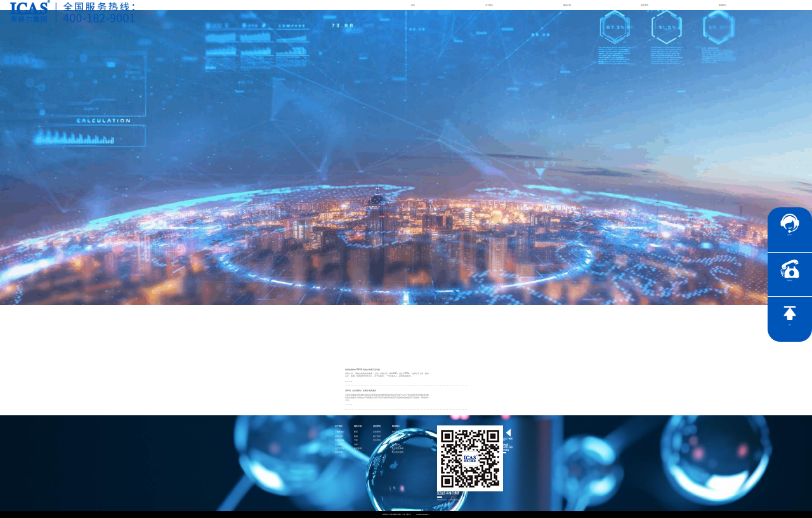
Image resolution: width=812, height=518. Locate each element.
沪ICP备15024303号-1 (423, 514)
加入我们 (396, 440)
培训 (356, 445)
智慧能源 (358, 449)
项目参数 (339, 452)
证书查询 (396, 445)
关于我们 (489, 5)
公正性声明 (340, 449)
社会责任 (396, 432)
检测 (356, 437)
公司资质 (339, 445)
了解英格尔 (340, 432)
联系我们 (723, 5)
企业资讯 (377, 432)
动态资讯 (645, 5)
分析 (356, 440)
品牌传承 (339, 437)
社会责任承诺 (398, 449)
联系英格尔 (397, 437)
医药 (356, 432)
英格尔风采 (340, 440)
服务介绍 (567, 5)
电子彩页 (377, 437)
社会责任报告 (398, 452)
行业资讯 (377, 440)
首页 (413, 5)
